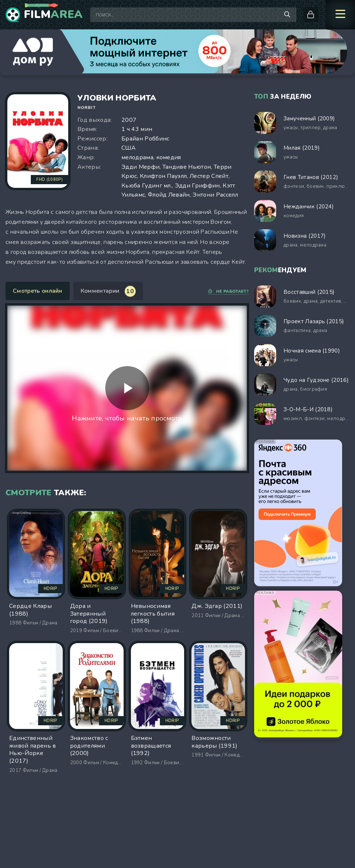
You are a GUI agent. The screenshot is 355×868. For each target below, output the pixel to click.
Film (53, 15)
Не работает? (228, 291)
